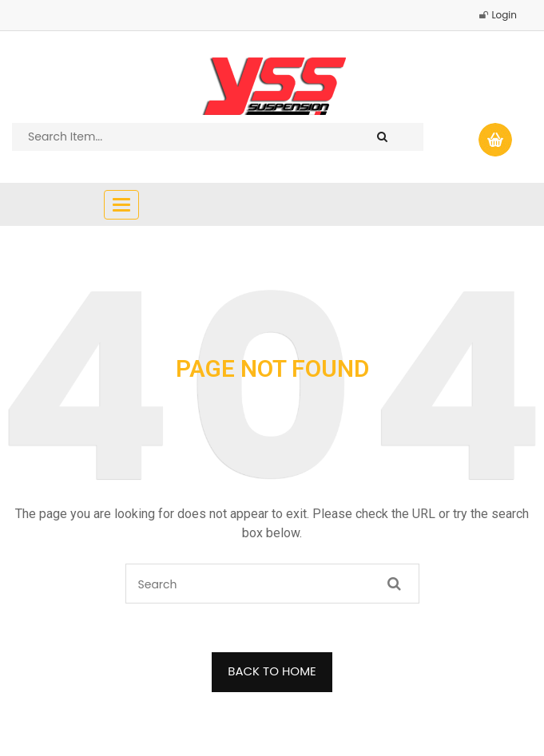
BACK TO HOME (272, 671)
